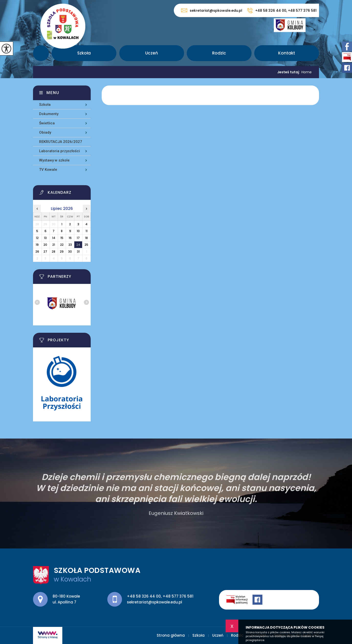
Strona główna (41, 53)
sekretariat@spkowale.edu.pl (212, 10)
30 (70, 252)
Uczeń (152, 53)
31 (78, 252)
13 (45, 238)
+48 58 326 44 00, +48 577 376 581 (282, 11)
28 (54, 252)
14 (54, 238)
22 (62, 245)
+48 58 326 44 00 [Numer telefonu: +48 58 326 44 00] (144, 596)
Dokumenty (49, 114)
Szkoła (84, 53)
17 (78, 238)
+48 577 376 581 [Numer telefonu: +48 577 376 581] (178, 596)
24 (78, 245)
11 (87, 231)
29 (62, 252)
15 (62, 238)
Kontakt (287, 53)
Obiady (45, 132)
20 (45, 245)
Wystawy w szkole (54, 160)
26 (37, 252)
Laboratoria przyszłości (60, 151)
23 (70, 245)
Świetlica (47, 123)
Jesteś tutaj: (289, 72)
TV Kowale (48, 170)
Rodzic (219, 53)
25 (86, 245)
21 (54, 245)
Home (307, 72)
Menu (53, 93)
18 (86, 238)
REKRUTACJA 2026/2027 (61, 142)
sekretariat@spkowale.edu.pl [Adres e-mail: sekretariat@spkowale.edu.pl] (154, 602)
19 (37, 245)
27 (45, 252)
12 (37, 238)
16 (70, 238)
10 (78, 231)
